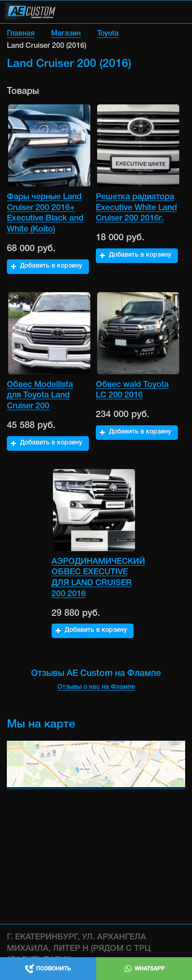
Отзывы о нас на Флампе (96, 687)
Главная (21, 34)
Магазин (66, 34)
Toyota (108, 34)
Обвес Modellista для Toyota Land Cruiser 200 (40, 395)
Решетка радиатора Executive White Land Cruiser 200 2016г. (136, 208)
